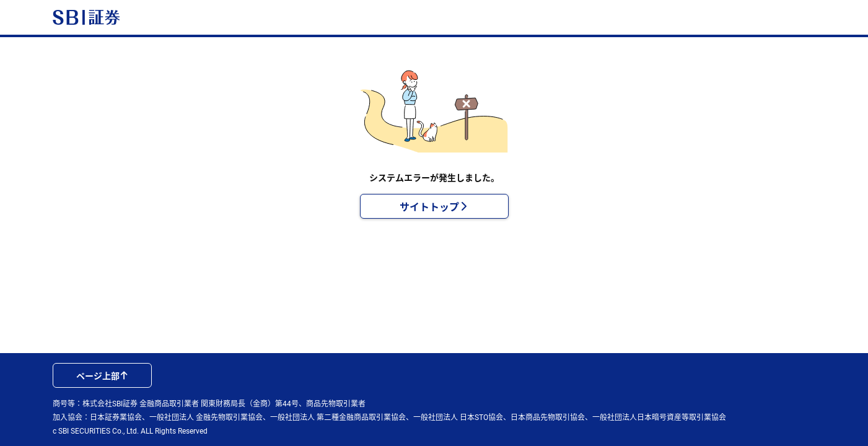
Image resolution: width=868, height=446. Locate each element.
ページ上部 (102, 375)
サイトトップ (434, 206)
